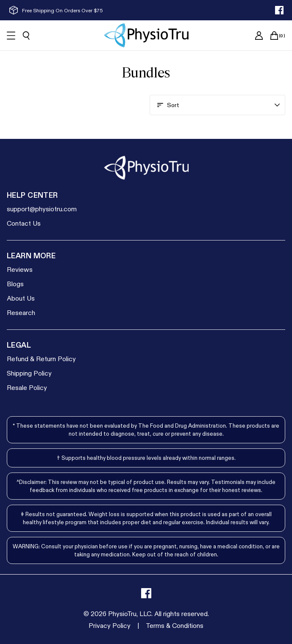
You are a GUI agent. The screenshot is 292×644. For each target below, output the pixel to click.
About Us (21, 298)
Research (21, 312)
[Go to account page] (259, 36)
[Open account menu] (218, 105)
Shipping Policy (29, 373)
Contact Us (24, 223)
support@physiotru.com (42, 209)
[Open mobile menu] (11, 36)
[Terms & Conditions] (175, 625)
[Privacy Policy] (110, 625)
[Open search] (26, 36)
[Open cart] (274, 36)
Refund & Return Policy (41, 358)
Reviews (20, 269)
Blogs (15, 283)
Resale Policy (27, 387)
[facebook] (279, 10)
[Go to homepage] (146, 35)
